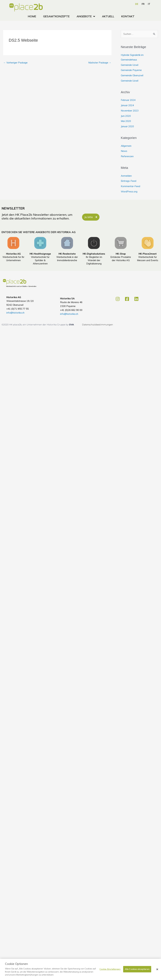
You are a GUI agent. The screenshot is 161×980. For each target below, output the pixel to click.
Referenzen (127, 156)
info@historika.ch (15, 313)
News (124, 151)
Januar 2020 (127, 126)
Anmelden (126, 176)
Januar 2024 (127, 105)
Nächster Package (100, 63)
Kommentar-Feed (130, 186)
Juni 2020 (126, 116)
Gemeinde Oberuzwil (132, 75)
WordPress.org (129, 192)
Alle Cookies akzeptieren (137, 969)
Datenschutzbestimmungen (97, 325)
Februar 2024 (128, 100)
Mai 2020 (126, 121)
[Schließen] (157, 969)
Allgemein (126, 146)
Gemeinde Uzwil (130, 65)
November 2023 (130, 111)
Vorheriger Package (15, 63)
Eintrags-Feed (129, 181)
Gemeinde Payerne (131, 70)
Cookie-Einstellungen (110, 969)
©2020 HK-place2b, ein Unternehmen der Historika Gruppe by (35, 325)
